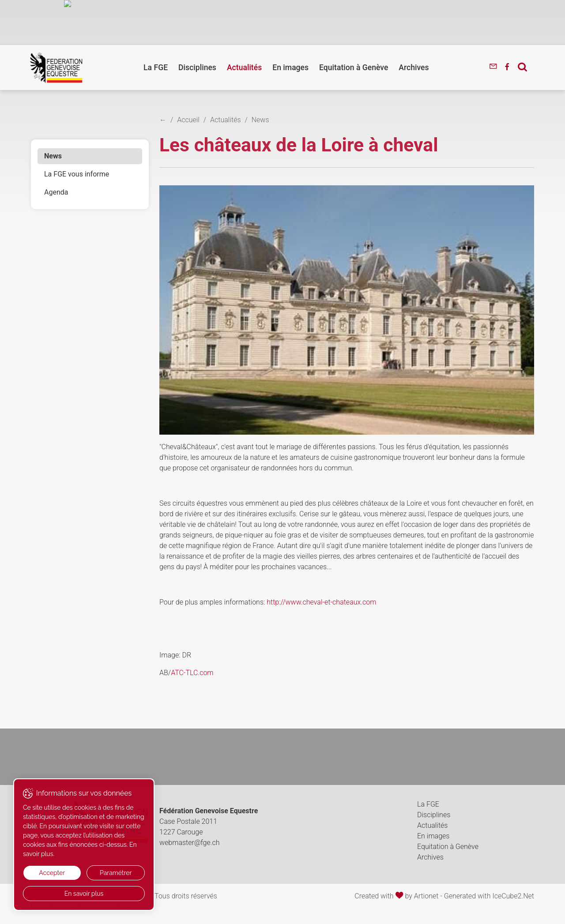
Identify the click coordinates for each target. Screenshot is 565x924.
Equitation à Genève (354, 68)
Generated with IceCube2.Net (489, 896)
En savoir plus (84, 894)
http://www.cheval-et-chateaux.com (321, 602)
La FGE (156, 68)
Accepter (52, 873)
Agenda (56, 192)
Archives (414, 68)
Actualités (244, 68)
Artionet (426, 896)
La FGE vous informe (77, 174)
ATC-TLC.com (192, 673)
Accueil (188, 120)
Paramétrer (116, 873)
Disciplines (197, 68)
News (53, 156)
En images (290, 68)
